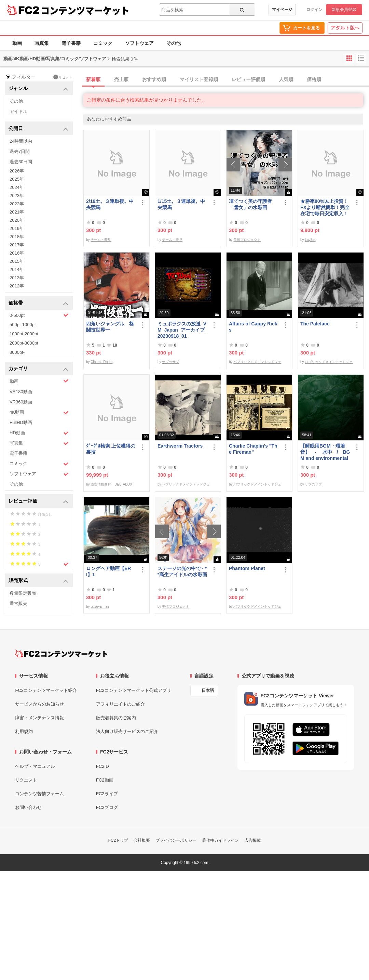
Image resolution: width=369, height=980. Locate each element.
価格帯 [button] (38, 303)
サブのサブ (170, 362)
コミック (103, 43)
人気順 (286, 79)
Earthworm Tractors (180, 446)
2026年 (17, 171)
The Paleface (315, 324)
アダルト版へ (345, 28)
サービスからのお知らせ (39, 704)
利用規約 (24, 731)
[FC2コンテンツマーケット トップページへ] (61, 654)
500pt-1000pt (23, 325)
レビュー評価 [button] (38, 501)
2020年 (17, 220)
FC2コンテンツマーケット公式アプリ (134, 690)
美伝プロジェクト (247, 240)
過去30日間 (21, 162)
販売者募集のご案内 (116, 718)
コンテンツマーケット (85, 10)
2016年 (17, 253)
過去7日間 (20, 151)
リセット (63, 77)
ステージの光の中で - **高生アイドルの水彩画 (182, 571)
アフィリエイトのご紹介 (120, 704)
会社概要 (142, 840)
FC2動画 (105, 780)
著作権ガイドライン (220, 840)
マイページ (282, 10)
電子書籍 (71, 43)
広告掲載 (252, 840)
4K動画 (39, 412)
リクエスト (26, 780)
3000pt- (17, 352)
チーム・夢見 (101, 240)
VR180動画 (21, 392)
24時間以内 (21, 141)
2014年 (17, 269)
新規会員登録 (344, 10)
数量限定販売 (23, 593)
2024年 (17, 187)
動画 (17, 43)
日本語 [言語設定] (208, 691)
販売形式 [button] (38, 581)
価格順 (314, 79)
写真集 (42, 43)
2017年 (17, 245)
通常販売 (18, 603)
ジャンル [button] (38, 89)
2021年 (17, 212)
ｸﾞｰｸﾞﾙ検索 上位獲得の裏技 (111, 449)
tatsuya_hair (100, 607)
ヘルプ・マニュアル (35, 766)
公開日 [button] (38, 129)
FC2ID (102, 766)
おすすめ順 (154, 79)
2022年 (17, 204)
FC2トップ (118, 840)
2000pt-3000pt (24, 343)
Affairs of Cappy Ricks (253, 327)
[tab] (226, 80)
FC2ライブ (107, 794)
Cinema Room (101, 362)
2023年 (17, 196)
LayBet (310, 240)
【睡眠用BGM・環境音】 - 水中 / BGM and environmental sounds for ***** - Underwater (325, 452)
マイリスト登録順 (199, 79)
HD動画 (39, 433)
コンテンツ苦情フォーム (39, 794)
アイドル (18, 111)
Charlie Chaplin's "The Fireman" (253, 449)
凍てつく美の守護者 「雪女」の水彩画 (250, 204)
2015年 (17, 261)
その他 (174, 43)
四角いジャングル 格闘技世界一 (110, 327)
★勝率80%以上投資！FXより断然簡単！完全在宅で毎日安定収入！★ (325, 208)
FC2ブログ (107, 807)
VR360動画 (21, 402)
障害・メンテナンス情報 (39, 718)
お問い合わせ (28, 807)
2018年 (17, 237)
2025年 (17, 179)
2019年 (17, 228)
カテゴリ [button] (38, 369)
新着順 (93, 79)
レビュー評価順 (248, 79)
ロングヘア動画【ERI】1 (108, 571)
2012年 (17, 286)
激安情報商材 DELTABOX (111, 484)
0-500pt (39, 315)
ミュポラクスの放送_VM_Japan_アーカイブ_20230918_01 (182, 330)
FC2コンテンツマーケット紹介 (46, 690)
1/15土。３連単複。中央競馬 (181, 204)
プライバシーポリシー (176, 840)
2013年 (17, 278)
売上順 (121, 79)
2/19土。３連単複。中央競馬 (110, 204)
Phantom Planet (247, 568)
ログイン (314, 10)
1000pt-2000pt (24, 334)
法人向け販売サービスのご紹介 (127, 731)
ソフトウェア (139, 43)
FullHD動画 (21, 422)
